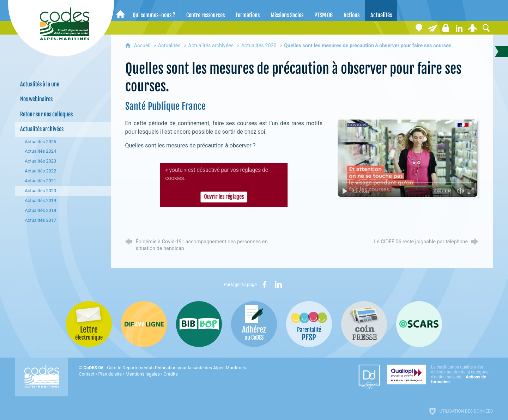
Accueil (143, 46)
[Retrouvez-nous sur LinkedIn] (459, 28)
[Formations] (248, 11)
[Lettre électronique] (433, 28)
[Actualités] (381, 11)
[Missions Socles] (287, 11)
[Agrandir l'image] (407, 158)
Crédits (171, 374)
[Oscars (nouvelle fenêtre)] (419, 324)
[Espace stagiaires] (446, 28)
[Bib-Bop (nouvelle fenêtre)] (199, 324)
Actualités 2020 (259, 46)
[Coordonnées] (419, 28)
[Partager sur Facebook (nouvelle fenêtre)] (265, 285)
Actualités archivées (211, 46)
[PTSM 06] (323, 11)
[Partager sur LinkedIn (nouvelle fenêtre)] (278, 285)
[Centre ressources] (205, 11)
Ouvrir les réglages (224, 198)
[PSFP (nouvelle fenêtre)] (309, 324)
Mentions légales (143, 374)
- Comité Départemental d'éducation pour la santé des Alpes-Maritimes (165, 368)
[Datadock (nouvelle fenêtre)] (369, 377)
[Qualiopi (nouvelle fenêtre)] (440, 375)
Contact (87, 374)
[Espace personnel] (473, 28)
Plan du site (110, 374)
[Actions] (352, 11)
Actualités (169, 46)
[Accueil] (120, 11)
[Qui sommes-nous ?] (154, 11)
